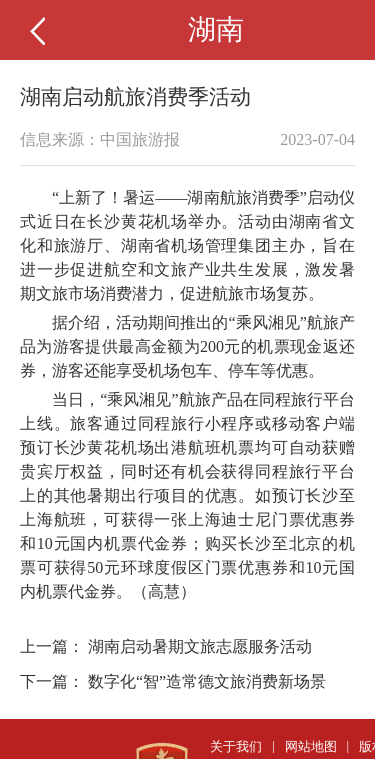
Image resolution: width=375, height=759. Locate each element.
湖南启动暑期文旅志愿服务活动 (200, 646)
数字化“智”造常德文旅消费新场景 (207, 681)
